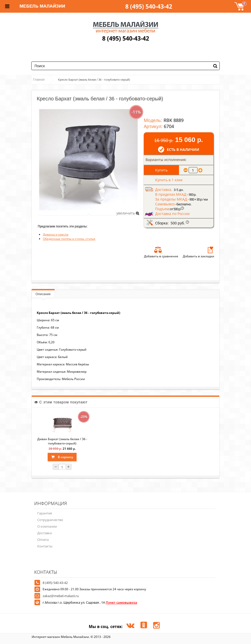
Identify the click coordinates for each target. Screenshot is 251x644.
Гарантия (45, 513)
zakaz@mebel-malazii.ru (61, 596)
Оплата (43, 540)
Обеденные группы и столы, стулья (69, 239)
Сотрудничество (50, 520)
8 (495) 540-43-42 (149, 6)
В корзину (62, 457)
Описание (43, 294)
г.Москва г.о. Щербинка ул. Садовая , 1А (90, 602)
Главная (39, 80)
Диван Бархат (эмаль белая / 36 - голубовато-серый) (62, 441)
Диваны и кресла (56, 234)
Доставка (44, 533)
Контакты (45, 546)
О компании (47, 526)
